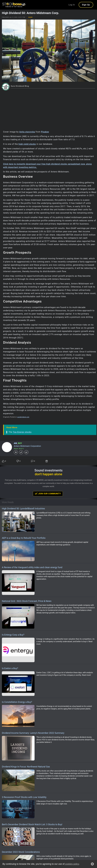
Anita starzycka (27, 132)
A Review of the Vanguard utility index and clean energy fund (32, 567)
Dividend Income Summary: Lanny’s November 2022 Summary (33, 733)
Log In (72, 5)
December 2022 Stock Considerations (21, 852)
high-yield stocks (27, 144)
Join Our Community (48, 494)
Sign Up (86, 5)
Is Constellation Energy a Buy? (17, 702)
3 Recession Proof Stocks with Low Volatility (24, 797)
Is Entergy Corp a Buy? (13, 635)
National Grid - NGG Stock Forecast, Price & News (27, 601)
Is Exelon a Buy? (10, 668)
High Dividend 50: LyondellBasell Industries (23, 509)
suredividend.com (23, 417)
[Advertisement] (48, 109)
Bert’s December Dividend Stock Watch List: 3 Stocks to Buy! (32, 824)
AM (15, 443)
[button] (92, 864)
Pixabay (45, 132)
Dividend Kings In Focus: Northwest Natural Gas (26, 767)
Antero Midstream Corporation (27, 446)
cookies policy (72, 864)
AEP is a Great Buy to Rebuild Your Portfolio (24, 538)
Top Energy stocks (22, 432)
